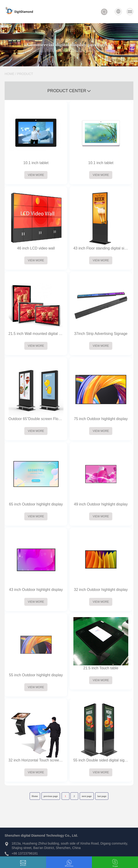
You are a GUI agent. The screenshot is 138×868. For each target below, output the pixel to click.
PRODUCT (25, 74)
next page (87, 796)
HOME (9, 74)
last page (102, 796)
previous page (51, 796)
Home (35, 796)
